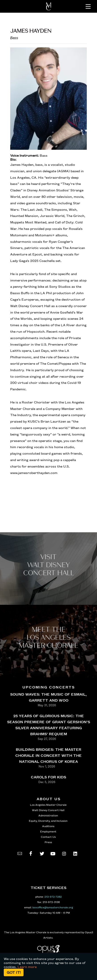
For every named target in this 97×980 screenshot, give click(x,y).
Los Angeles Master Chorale (48, 805)
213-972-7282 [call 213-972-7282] (53, 897)
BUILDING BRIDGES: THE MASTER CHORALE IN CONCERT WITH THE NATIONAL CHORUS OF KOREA (48, 755)
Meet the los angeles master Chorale (48, 638)
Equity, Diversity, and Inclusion (48, 821)
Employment (48, 831)
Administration (48, 815)
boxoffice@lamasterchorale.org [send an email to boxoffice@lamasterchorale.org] (53, 907)
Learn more (27, 967)
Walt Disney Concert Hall (48, 810)
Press (48, 842)
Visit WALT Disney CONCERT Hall (49, 565)
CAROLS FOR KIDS (48, 777)
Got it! (14, 972)
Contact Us (48, 837)
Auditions (48, 826)
